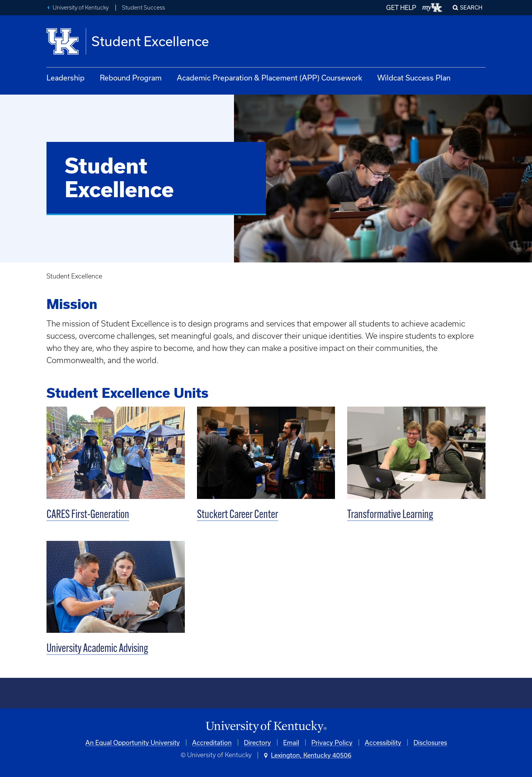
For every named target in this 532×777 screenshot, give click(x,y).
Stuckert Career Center (238, 515)
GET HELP (401, 7)
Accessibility (383, 742)
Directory (257, 742)
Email (291, 742)
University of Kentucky (81, 8)
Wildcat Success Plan (414, 78)
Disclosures (430, 742)
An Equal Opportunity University (133, 742)
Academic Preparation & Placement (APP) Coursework (269, 78)
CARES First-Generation (88, 515)
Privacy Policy (332, 742)
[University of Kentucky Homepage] (266, 727)
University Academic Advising (97, 649)
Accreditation (212, 742)
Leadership (66, 78)
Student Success (143, 8)
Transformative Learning (390, 515)
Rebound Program (131, 78)
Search (471, 7)
